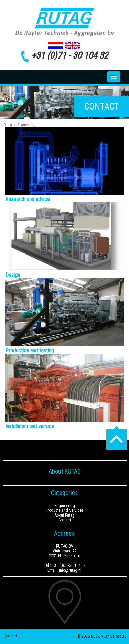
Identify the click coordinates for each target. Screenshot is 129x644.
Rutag (8, 125)
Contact (101, 107)
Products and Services (64, 510)
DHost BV (119, 636)
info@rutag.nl (70, 570)
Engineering (26, 125)
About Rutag (65, 515)
